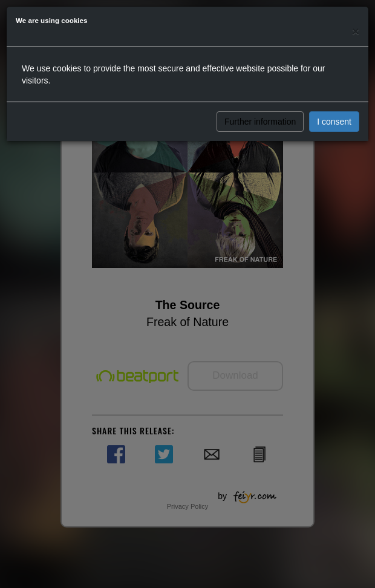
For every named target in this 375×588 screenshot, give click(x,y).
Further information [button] (260, 122)
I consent (334, 122)
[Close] (356, 31)
